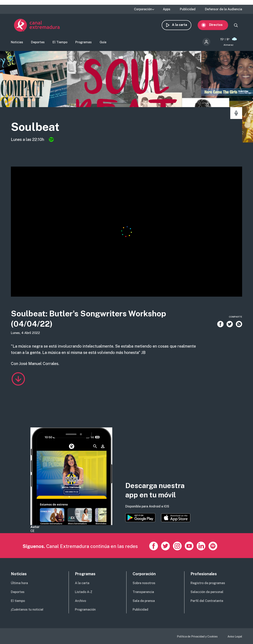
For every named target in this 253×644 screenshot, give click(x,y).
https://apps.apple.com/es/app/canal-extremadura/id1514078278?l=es (176, 518)
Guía (103, 43)
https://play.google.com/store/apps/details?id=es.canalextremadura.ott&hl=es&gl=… (140, 518)
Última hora (19, 583)
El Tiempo (60, 43)
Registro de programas (208, 583)
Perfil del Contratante (207, 601)
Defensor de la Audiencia (224, 9)
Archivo (80, 601)
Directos (219, 25)
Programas (84, 43)
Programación (85, 610)
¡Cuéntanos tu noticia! (27, 610)
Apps (167, 9)
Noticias (17, 43)
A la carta (183, 25)
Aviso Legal (235, 636)
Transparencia (143, 592)
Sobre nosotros (144, 583)
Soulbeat (36, 128)
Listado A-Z (84, 592)
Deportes (38, 43)
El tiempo (18, 601)
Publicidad (188, 9)
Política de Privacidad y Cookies (197, 636)
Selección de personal (207, 592)
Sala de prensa (144, 601)
